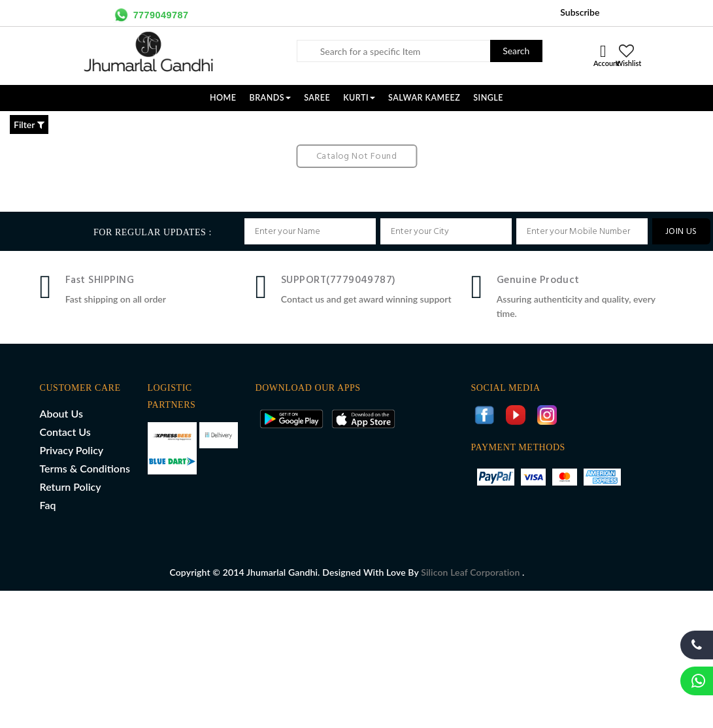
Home (223, 98)
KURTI (359, 98)
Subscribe (580, 12)
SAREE (317, 98)
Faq (48, 505)
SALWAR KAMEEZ (424, 98)
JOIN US (681, 232)
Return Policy (71, 487)
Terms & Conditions (85, 468)
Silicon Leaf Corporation (472, 572)
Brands (271, 98)
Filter (29, 124)
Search (516, 51)
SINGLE (488, 98)
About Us (61, 413)
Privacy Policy (72, 450)
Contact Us (65, 432)
